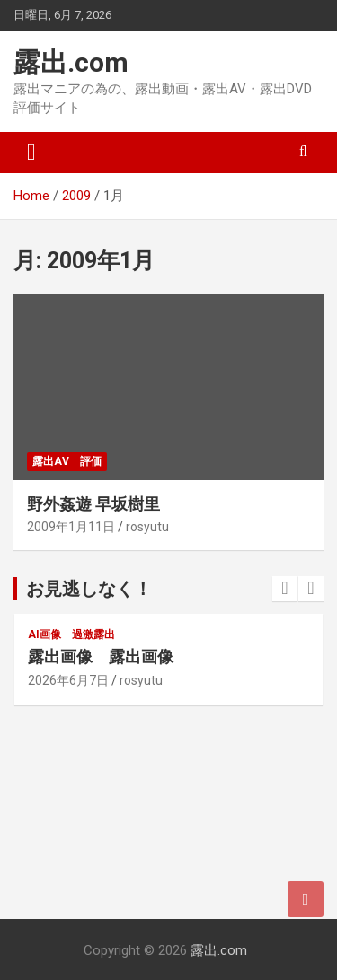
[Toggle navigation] (31, 153)
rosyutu (147, 527)
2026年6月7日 (68, 680)
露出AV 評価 (67, 461)
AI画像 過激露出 (71, 634)
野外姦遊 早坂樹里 (93, 504)
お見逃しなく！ (89, 589)
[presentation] (285, 589)
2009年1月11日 (71, 527)
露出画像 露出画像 (101, 656)
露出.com (71, 62)
